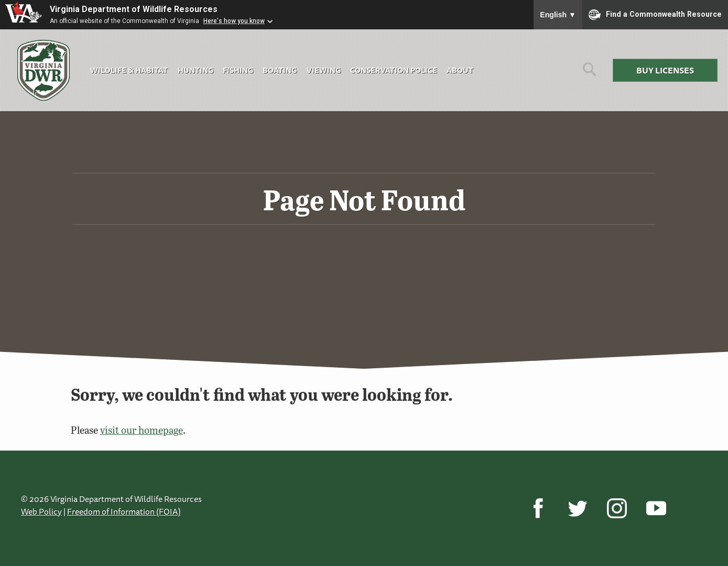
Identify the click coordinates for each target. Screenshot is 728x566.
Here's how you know (234, 21)
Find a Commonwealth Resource (655, 15)
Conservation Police (394, 70)
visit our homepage (142, 430)
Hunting (195, 70)
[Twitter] (577, 508)
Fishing (238, 70)
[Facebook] (538, 508)
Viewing (324, 70)
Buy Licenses (665, 70)
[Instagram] (617, 508)
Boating (280, 70)
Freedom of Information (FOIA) (124, 511)
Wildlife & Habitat (129, 70)
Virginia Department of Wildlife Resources (134, 9)
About (460, 70)
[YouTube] (656, 508)
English (558, 15)
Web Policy (41, 511)
